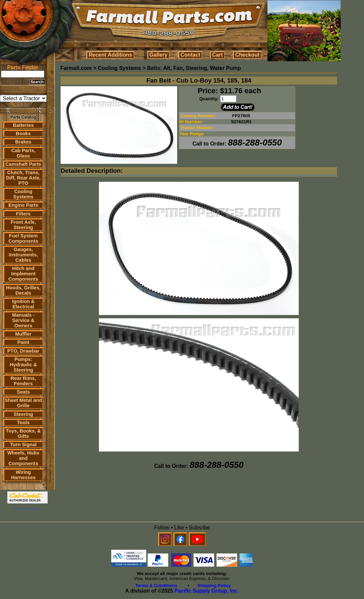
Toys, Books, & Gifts (23, 434)
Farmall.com (76, 68)
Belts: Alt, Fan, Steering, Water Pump (194, 68)
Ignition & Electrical (23, 304)
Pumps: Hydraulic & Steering (23, 365)
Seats (23, 392)
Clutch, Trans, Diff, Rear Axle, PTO (23, 178)
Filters (23, 214)
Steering (23, 414)
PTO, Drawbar (23, 351)
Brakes (23, 142)
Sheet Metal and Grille (23, 403)
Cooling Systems (23, 194)
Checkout (247, 55)
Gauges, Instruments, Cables (23, 255)
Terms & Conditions (156, 586)
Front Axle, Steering (23, 225)
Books (23, 134)
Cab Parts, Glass (23, 153)
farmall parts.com (27, 509)
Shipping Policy (214, 586)
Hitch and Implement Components (23, 274)
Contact (190, 55)
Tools (23, 423)
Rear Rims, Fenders (23, 381)
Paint (23, 342)
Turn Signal (23, 445)
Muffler (23, 334)
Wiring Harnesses (23, 475)
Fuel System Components (23, 238)
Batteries (23, 125)
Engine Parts (23, 205)
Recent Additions (110, 55)
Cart (217, 55)
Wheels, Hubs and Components (23, 458)
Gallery (159, 55)
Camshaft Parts (23, 164)
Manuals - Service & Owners (23, 320)
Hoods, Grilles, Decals (23, 290)
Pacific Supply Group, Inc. (207, 591)
